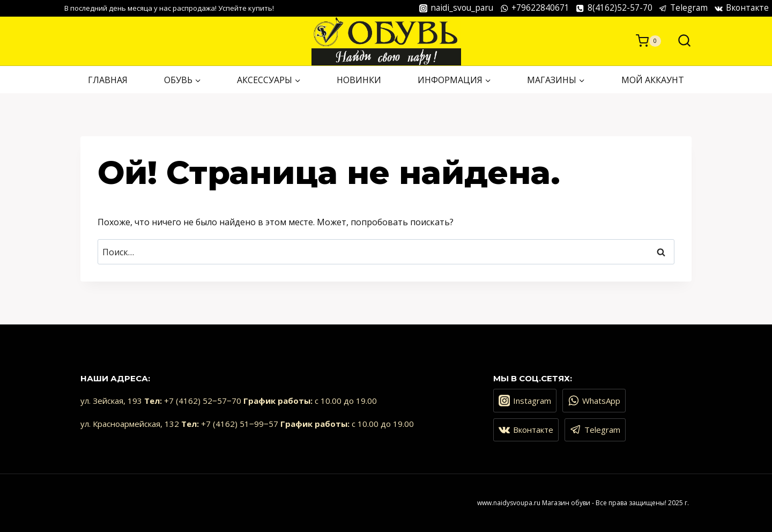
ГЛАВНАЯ (108, 80)
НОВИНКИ (359, 80)
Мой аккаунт (653, 80)
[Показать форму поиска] (679, 41)
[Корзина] (648, 41)
